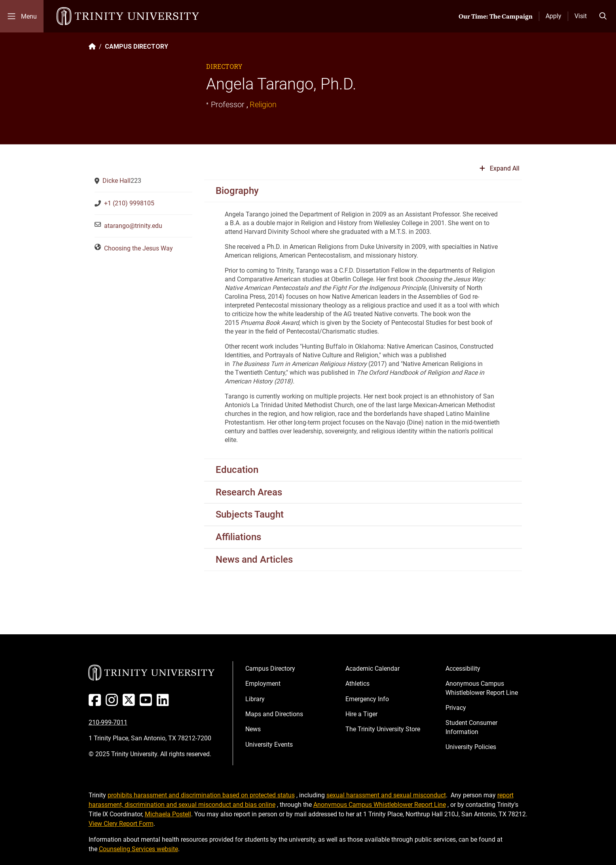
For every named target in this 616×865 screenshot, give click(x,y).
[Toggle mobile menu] (22, 16)
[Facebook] (96, 703)
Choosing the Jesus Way (138, 248)
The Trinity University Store (383, 729)
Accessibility (463, 669)
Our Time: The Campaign (496, 16)
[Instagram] (113, 703)
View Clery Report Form (121, 824)
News (253, 729)
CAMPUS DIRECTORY (136, 46)
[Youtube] (147, 703)
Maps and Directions (274, 714)
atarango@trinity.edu (133, 226)
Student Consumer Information (471, 727)
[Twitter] (130, 703)
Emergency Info (367, 699)
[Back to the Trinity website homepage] (92, 46)
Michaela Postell (168, 814)
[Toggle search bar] (603, 16)
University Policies (471, 747)
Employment (263, 684)
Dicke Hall (117, 181)
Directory (224, 66)
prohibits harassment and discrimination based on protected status (201, 795)
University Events (269, 745)
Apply (553, 16)
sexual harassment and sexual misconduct (386, 795)
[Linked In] (164, 703)
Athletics (357, 684)
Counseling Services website (138, 849)
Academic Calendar (372, 669)
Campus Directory (270, 669)
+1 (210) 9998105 (129, 203)
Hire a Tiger (361, 714)
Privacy (456, 708)
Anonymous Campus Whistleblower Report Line (482, 688)
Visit (581, 16)
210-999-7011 (108, 722)
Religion (263, 104)
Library (255, 699)
